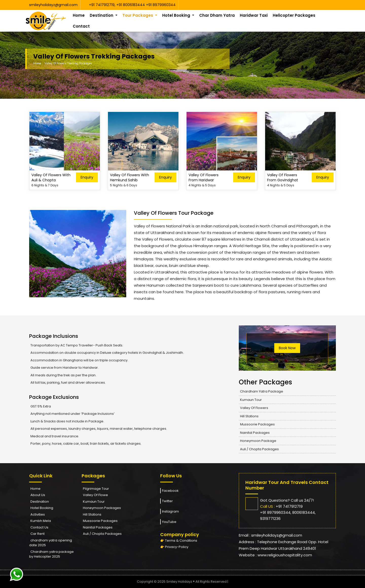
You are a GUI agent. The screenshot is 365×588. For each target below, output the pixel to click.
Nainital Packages (255, 433)
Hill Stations (249, 416)
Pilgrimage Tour (96, 489)
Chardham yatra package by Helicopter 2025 (51, 554)
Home (79, 15)
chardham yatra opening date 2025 (51, 543)
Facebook (169, 491)
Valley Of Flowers (254, 408)
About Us (38, 495)
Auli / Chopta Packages (259, 449)
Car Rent (38, 534)
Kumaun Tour (251, 400)
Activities (38, 514)
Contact (81, 26)
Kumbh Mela (41, 521)
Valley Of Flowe (95, 495)
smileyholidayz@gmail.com (53, 5)
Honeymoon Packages (102, 508)
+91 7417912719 (102, 5)
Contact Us (39, 527)
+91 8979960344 (161, 5)
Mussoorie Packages (257, 424)
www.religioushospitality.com (285, 555)
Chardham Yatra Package (262, 391)
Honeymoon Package (258, 441)
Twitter (167, 501)
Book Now (287, 348)
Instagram (170, 511)
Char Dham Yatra (217, 15)
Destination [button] (102, 15)
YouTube (168, 522)
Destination (40, 502)
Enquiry (87, 177)
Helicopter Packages (294, 15)
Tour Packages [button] (138, 15)
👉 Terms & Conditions (179, 541)
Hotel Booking (42, 508)
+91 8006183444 (131, 5)
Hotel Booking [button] (177, 15)
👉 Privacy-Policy (174, 547)
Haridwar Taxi (254, 15)
